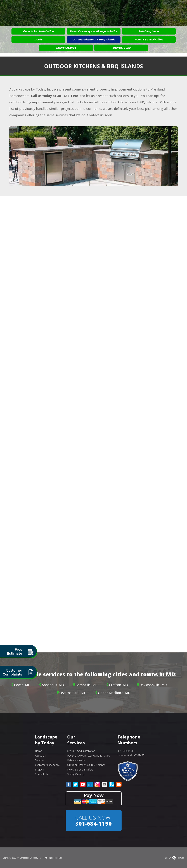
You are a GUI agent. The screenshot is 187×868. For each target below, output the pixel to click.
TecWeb (181, 858)
